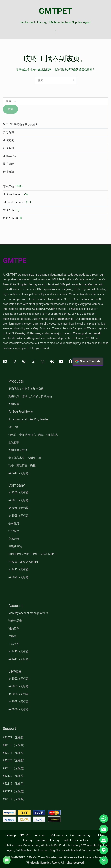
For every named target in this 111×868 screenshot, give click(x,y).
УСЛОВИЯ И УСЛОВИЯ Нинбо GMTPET (33, 554)
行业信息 (14, 531)
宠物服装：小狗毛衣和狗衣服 (26, 389)
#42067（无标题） (20, 500)
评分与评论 (10, 156)
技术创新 (8, 164)
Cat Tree (13, 427)
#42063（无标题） (20, 686)
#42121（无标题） (14, 791)
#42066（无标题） (20, 709)
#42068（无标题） (20, 508)
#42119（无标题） (14, 784)
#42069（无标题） (20, 516)
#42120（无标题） (14, 776)
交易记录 (14, 539)
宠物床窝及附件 (18, 450)
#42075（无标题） (14, 768)
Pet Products (59, 835)
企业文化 (8, 140)
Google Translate (88, 361)
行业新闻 (8, 148)
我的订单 (14, 628)
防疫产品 (8, 210)
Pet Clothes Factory (76, 840)
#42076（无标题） (14, 760)
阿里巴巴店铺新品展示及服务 (21, 124)
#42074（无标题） (14, 799)
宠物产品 (8, 186)
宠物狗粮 (14, 404)
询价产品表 (15, 621)
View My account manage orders (28, 613)
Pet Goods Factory (48, 840)
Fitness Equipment (14, 202)
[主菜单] (56, 32)
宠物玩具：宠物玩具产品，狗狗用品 (30, 396)
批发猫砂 (14, 442)
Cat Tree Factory (80, 835)
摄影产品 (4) (10, 218)
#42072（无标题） (14, 745)
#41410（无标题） (20, 651)
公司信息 (14, 523)
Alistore (40, 835)
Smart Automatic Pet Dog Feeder (28, 419)
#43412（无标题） (20, 473)
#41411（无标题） (20, 659)
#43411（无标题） (20, 569)
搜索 (10, 109)
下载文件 (14, 644)
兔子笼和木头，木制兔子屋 (25, 458)
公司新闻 (8, 132)
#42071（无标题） (14, 737)
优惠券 (12, 636)
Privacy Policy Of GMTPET (24, 562)
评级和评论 (15, 546)
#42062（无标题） (20, 679)
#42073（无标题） (14, 753)
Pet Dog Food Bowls (21, 412)
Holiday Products (13, 194)
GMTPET (56, 11)
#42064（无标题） (20, 694)
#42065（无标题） (20, 702)
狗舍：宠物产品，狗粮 (22, 465)
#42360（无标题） (20, 492)
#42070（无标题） (20, 577)
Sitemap (11, 835)
